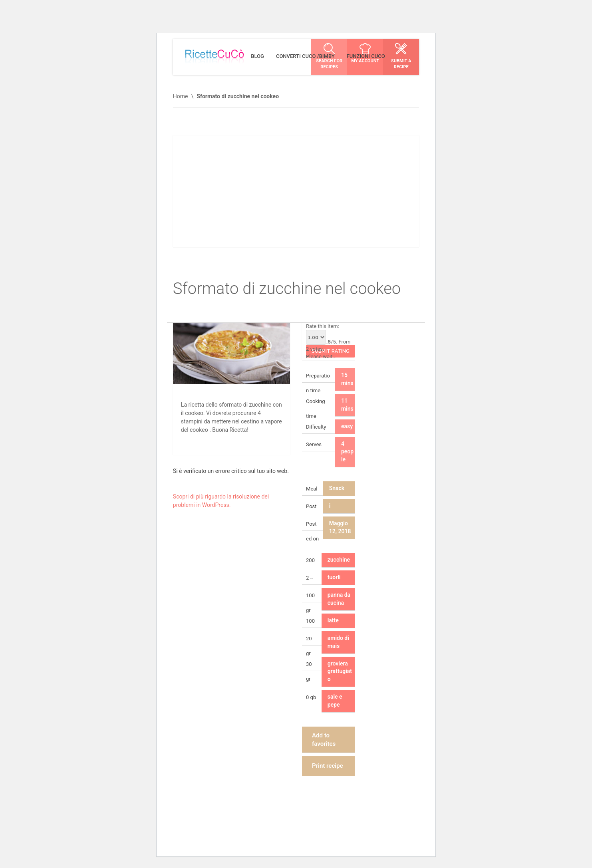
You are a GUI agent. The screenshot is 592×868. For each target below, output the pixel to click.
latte (333, 620)
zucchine (339, 560)
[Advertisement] (296, 191)
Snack (337, 488)
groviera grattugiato (340, 671)
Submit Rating (331, 351)
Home (181, 96)
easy (347, 426)
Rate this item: (323, 334)
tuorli (334, 577)
